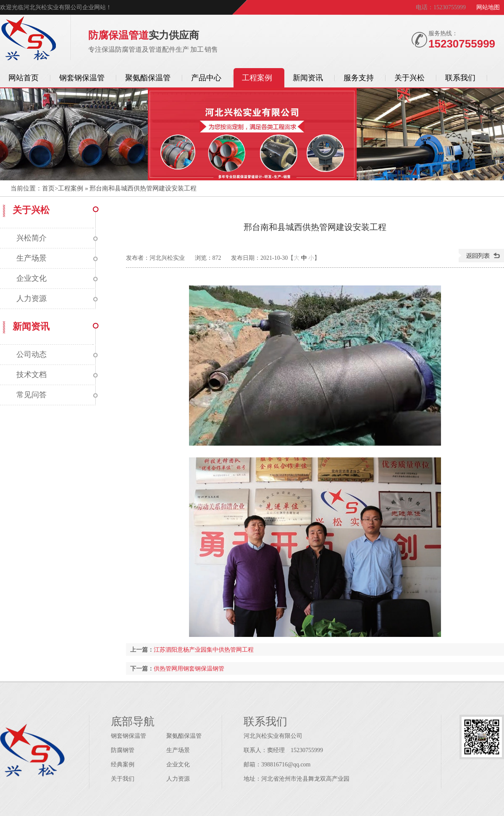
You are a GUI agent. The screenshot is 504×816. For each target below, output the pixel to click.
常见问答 (31, 395)
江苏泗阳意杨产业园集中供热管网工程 (204, 650)
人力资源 (31, 298)
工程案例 (71, 188)
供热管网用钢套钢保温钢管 (189, 668)
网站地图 (488, 7)
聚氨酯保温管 (184, 736)
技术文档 (31, 375)
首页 (48, 188)
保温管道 (28, 39)
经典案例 (123, 765)
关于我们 (123, 779)
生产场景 (31, 258)
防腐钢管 (123, 750)
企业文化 (31, 278)
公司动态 (31, 354)
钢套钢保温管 (129, 736)
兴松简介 (31, 238)
